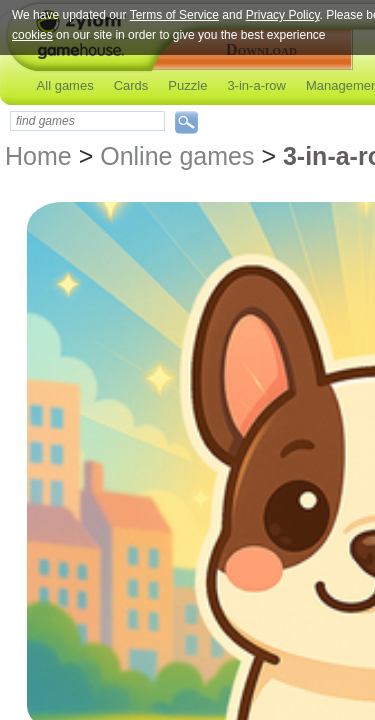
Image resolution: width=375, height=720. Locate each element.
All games (65, 85)
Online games (177, 156)
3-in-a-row (256, 85)
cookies (32, 35)
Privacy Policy (283, 15)
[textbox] (87, 121)
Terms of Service (174, 15)
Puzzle (187, 85)
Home (38, 156)
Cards (131, 85)
